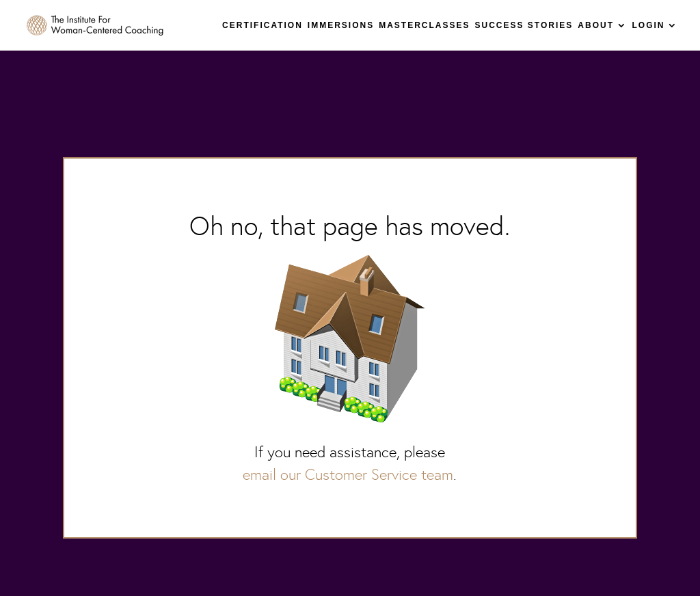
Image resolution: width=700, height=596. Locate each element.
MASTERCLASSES (424, 25)
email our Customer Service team (348, 475)
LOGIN (649, 25)
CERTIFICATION (262, 25)
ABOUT (596, 25)
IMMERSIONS (341, 25)
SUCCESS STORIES (524, 25)
